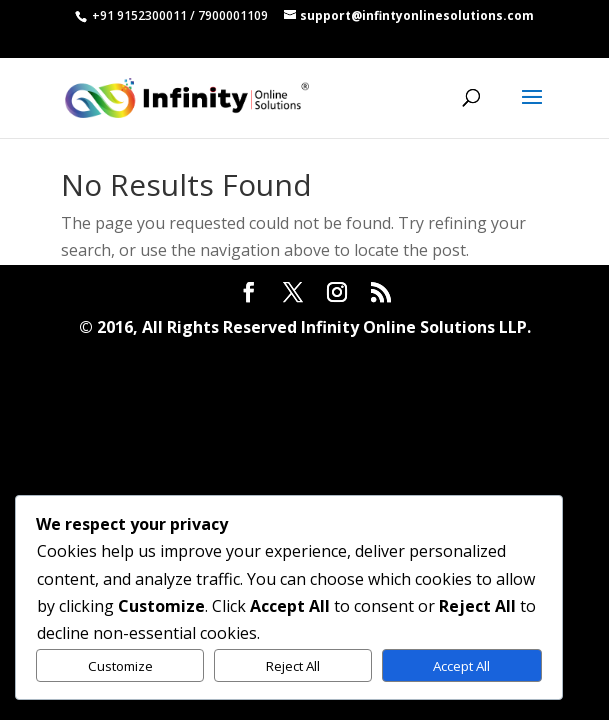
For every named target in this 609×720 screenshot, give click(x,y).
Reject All (293, 666)
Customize (120, 666)
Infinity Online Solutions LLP (414, 327)
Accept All (461, 666)
